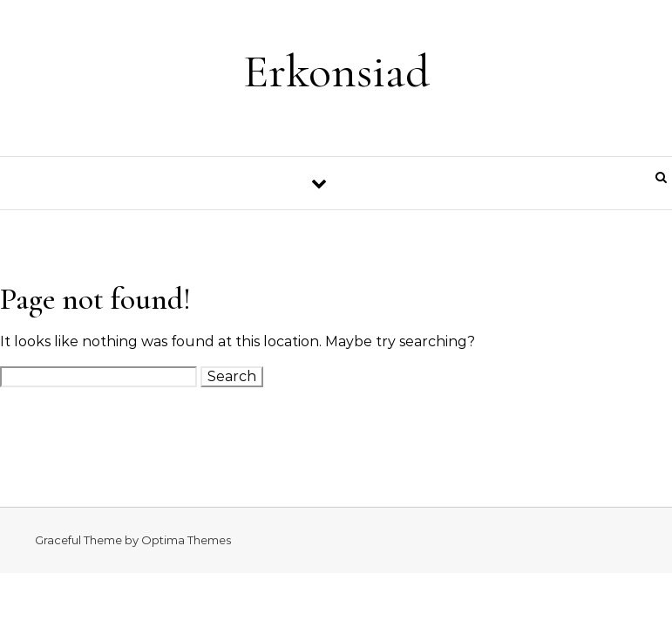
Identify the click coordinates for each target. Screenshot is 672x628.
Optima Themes (186, 540)
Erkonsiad (336, 71)
